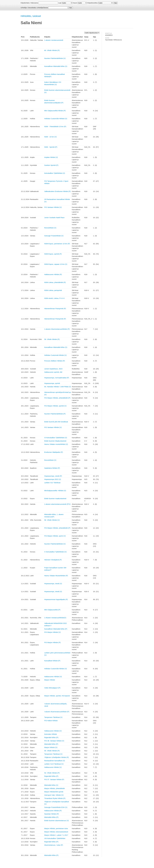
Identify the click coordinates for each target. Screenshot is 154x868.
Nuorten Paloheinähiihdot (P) (55, 414)
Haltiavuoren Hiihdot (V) (53, 677)
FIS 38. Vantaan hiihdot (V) (54, 741)
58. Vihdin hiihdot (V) (52, 520)
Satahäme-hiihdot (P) (52, 468)
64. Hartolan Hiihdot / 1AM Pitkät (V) (58, 387)
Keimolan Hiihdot (51, 734)
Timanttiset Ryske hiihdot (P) (55, 798)
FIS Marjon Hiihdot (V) (52, 632)
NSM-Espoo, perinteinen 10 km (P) (57, 244)
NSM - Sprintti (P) (51, 147)
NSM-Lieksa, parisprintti (53, 290)
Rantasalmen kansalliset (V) (55, 761)
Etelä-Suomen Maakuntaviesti (55, 441)
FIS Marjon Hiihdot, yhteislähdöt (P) (57, 398)
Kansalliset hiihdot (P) (52, 661)
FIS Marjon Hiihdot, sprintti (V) (55, 406)
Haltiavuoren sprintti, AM (53, 372)
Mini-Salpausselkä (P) (52, 610)
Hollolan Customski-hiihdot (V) (55, 355)
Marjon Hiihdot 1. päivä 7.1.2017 (56, 835)
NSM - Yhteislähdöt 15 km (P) (55, 126)
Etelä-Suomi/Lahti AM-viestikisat (56, 422)
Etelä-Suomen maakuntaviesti (55, 498)
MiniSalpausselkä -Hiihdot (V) (55, 491)
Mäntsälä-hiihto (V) (51, 785)
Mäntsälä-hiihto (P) (51, 744)
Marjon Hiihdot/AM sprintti (54, 792)
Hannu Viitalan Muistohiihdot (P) (56, 576)
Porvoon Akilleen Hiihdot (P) (55, 361)
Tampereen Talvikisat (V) (53, 717)
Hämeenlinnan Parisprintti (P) (55, 309)
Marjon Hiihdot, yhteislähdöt (55, 788)
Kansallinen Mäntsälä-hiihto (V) (56, 66)
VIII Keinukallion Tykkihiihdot (55, 838)
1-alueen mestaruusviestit (54, 40)
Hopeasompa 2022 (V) (53, 479)
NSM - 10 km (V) (50, 137)
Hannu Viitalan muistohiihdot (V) (56, 444)
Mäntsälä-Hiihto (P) (51, 817)
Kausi (75, 3)
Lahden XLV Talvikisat (52, 483)
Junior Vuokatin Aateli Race (54, 217)
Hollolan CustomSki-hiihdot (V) (56, 669)
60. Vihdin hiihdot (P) (52, 50)
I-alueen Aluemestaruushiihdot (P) (57, 712)
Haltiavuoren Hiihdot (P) (53, 274)
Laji (60, 3)
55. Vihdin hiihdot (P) (52, 751)
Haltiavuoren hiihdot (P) (53, 811)
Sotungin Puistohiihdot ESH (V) (56, 807)
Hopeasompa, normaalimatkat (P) (57, 378)
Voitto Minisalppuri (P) (52, 688)
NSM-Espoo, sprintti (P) (53, 254)
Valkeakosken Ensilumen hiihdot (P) (58, 191)
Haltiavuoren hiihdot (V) (53, 731)
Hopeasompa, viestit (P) (53, 476)
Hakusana (34, 3)
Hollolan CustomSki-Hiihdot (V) (56, 119)
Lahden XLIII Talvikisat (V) (54, 764)
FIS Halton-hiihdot (51, 721)
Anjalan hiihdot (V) (51, 157)
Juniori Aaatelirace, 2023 (53, 369)
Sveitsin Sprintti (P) (51, 165)
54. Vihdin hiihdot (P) (52, 773)
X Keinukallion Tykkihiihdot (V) (55, 552)
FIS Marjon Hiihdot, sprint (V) (55, 536)
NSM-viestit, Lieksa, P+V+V (54, 298)
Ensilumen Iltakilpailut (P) (54, 452)
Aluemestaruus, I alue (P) (54, 845)
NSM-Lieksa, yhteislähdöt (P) (55, 282)
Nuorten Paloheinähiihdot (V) (55, 58)
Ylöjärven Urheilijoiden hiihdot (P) (57, 757)
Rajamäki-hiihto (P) (51, 737)
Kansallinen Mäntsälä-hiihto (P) (56, 629)
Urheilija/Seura (42, 8)
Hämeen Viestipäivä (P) (53, 560)
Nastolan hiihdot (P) (52, 814)
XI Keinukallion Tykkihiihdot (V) (56, 438)
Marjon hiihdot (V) (51, 747)
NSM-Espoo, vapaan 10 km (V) (56, 264)
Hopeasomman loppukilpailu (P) (56, 599)
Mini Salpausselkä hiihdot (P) (55, 111)
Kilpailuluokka (92, 3)
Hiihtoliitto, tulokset (31, 16)
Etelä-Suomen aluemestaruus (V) (57, 821)
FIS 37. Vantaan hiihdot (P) (54, 779)
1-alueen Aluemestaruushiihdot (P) (57, 329)
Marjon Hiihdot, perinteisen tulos (56, 828)
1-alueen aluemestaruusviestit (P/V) (57, 504)
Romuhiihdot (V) (50, 228)
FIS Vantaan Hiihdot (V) (53, 207)
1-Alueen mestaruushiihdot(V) (55, 618)
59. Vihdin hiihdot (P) (52, 339)
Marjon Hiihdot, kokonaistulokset (56, 832)
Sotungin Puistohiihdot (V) (54, 236)
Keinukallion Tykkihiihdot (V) (55, 173)
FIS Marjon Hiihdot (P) (52, 642)
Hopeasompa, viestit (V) (53, 584)
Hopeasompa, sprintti (52, 383)
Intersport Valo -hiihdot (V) (54, 795)
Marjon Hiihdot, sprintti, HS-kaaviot (57, 696)
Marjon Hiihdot (50, 680)
